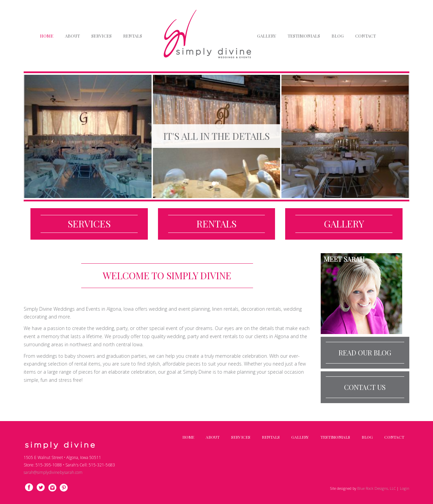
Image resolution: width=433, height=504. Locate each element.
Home (47, 36)
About (72, 36)
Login (405, 488)
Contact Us (365, 387)
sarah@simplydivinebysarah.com (53, 472)
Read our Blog (365, 353)
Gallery (267, 36)
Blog (338, 36)
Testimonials (304, 36)
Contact (366, 36)
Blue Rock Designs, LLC (377, 488)
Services (101, 36)
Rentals (133, 36)
